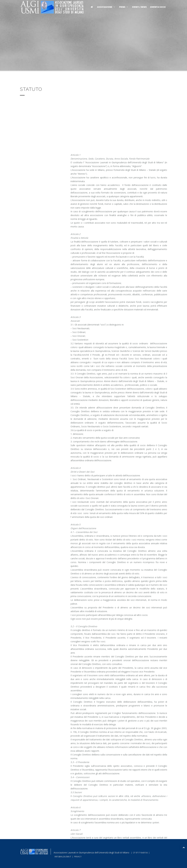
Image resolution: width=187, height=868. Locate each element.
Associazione (106, 7)
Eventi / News (139, 7)
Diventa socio (158, 7)
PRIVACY (78, 857)
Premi (124, 7)
